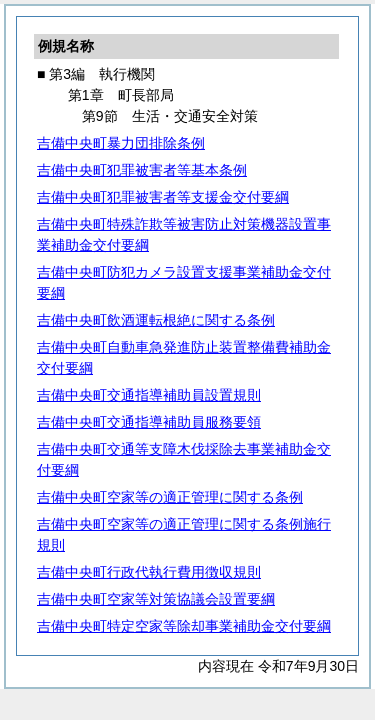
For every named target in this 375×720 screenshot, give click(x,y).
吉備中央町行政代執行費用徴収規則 (149, 572)
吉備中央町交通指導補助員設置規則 (149, 395)
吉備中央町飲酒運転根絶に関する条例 (156, 320)
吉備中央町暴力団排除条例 (121, 143)
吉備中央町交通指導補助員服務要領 (149, 422)
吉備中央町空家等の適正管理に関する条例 (170, 497)
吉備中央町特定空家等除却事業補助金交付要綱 (184, 626)
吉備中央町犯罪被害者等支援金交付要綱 (163, 197)
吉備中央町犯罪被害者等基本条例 (142, 170)
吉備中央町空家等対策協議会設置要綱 (156, 599)
